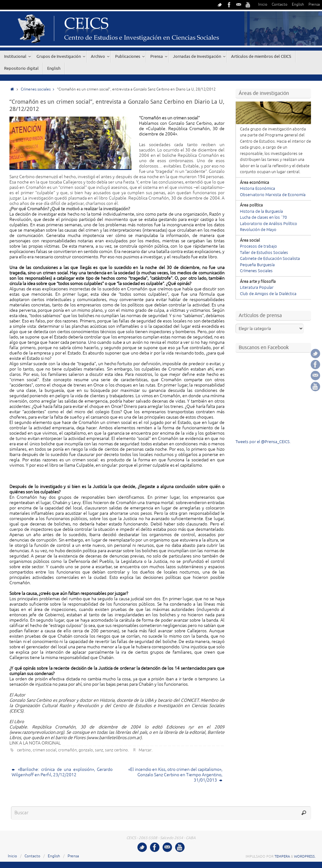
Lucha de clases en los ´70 (263, 217)
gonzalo (86, 750)
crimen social (44, 750)
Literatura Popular (257, 288)
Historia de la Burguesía (261, 212)
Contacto (280, 5)
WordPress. (305, 856)
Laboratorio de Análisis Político (269, 224)
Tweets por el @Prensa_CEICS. (263, 442)
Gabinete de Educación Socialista (270, 259)
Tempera (282, 856)
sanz (99, 750)
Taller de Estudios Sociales (264, 253)
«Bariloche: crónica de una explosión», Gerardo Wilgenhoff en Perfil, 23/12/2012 (62, 772)
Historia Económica (258, 189)
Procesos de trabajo (258, 246)
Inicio (263, 5)
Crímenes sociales (39, 89)
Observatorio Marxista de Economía (273, 195)
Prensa (314, 5)
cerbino (24, 750)
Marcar (145, 750)
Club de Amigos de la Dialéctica (268, 294)
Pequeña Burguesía (257, 265)
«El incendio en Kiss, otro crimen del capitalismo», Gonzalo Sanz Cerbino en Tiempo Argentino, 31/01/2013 (175, 775)
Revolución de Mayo (258, 230)
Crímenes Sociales (256, 271)
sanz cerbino (117, 750)
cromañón (67, 750)
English (298, 5)
